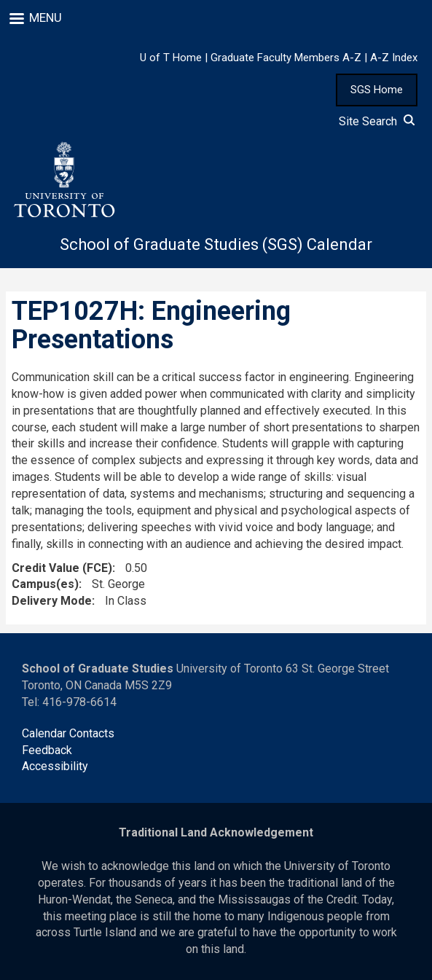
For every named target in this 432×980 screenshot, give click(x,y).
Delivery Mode (52, 601)
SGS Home (377, 90)
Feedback (47, 750)
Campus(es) (45, 584)
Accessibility (55, 766)
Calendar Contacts (68, 733)
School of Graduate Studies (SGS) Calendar (216, 244)
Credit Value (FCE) (62, 568)
